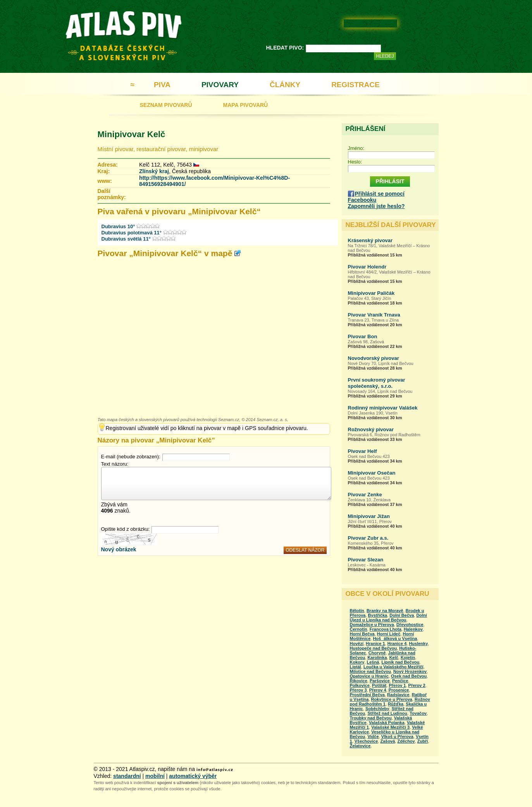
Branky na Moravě (385, 611)
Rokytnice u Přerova (392, 699)
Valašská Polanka (387, 723)
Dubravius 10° (118, 226)
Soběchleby (377, 709)
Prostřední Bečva (367, 695)
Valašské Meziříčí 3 (390, 727)
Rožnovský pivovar (371, 429)
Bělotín (357, 611)
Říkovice (359, 681)
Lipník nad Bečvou (400, 662)
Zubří (423, 741)
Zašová (387, 741)
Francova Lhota (386, 629)
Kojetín (408, 657)
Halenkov (413, 629)
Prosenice (399, 690)
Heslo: (355, 162)
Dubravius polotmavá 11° (132, 233)
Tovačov (418, 713)
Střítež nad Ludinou (387, 713)
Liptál (356, 667)
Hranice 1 (375, 644)
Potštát (379, 685)
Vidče (373, 736)
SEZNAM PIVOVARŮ (166, 105)
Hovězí (357, 644)
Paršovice (380, 681)
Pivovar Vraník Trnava (374, 315)
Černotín (359, 629)
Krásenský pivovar (370, 240)
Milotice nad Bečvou (370, 671)
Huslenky (418, 644)
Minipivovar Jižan (369, 516)
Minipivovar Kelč (132, 134)
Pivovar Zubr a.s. (368, 538)
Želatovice (360, 746)
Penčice (400, 681)
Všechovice (366, 741)
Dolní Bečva (402, 615)
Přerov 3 (358, 690)
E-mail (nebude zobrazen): (131, 457)
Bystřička (378, 615)
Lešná (373, 662)
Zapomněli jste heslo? (376, 206)
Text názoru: (115, 464)
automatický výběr (193, 776)
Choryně (377, 653)
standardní (127, 776)
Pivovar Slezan (366, 560)
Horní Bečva (362, 634)
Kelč (394, 657)
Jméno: (356, 148)
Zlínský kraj (154, 171)
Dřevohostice (410, 625)
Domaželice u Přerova (372, 625)
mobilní (155, 776)
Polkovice (360, 685)
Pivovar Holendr (367, 267)
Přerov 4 (378, 690)
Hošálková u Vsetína (395, 638)
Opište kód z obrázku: (126, 529)
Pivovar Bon (363, 336)
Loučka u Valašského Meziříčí (393, 667)
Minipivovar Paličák (371, 293)
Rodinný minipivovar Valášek (383, 408)
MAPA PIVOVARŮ (246, 105)
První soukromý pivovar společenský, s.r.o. (377, 383)
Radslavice (398, 695)
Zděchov (406, 741)
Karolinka (377, 657)
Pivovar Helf (362, 451)
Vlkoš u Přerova (397, 736)
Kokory (357, 662)
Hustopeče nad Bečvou (374, 648)
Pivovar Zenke (365, 495)
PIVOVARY (220, 85)
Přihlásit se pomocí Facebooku (376, 197)
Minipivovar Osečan (372, 473)
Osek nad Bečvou (409, 676)
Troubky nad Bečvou (371, 718)
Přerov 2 (417, 685)
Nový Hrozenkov (410, 671)
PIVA (162, 85)
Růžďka (396, 704)
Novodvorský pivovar (374, 358)
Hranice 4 (397, 644)
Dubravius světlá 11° (126, 239)
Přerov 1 (397, 685)
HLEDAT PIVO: (285, 48)
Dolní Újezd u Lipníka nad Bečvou (388, 618)
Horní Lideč (389, 634)
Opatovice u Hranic (369, 676)
